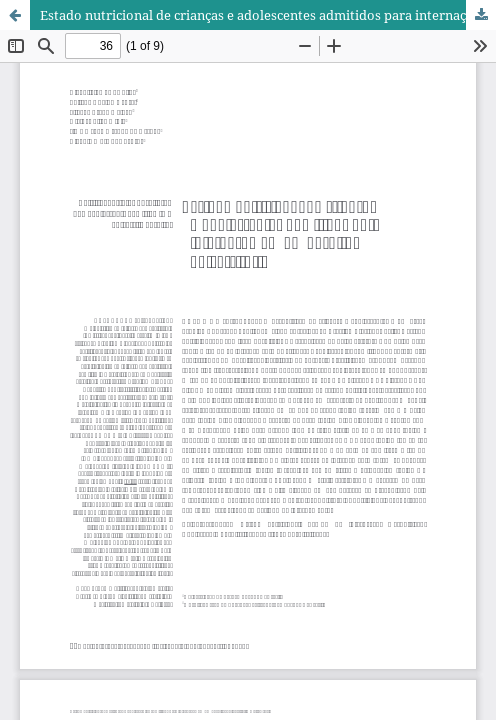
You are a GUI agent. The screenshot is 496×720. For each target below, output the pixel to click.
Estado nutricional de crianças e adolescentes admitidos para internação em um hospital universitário (268, 15)
